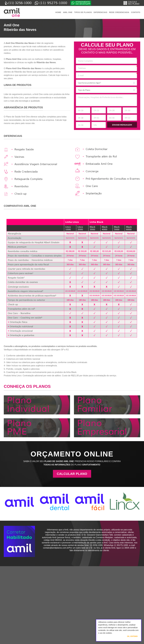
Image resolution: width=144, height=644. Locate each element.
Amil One (68, 12)
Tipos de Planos (83, 12)
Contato (136, 12)
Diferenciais (100, 12)
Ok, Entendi (132, 636)
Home (58, 12)
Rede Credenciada (119, 12)
